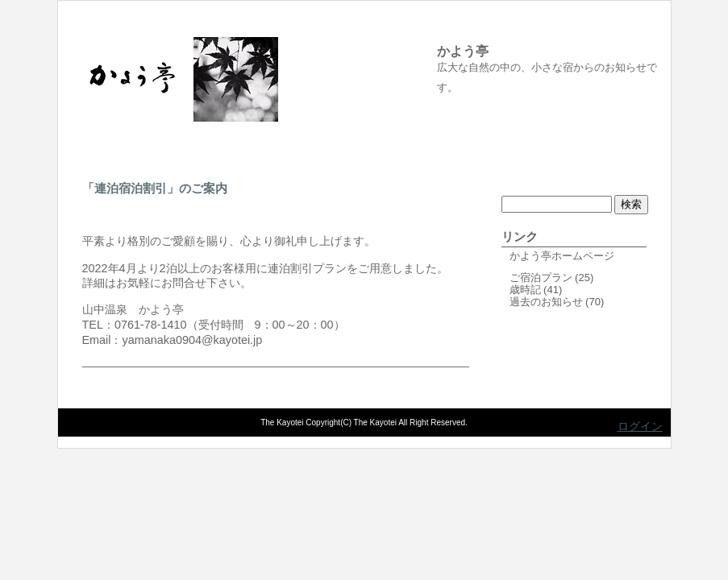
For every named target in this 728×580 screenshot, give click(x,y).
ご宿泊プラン (541, 278)
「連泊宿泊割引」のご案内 (155, 188)
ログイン (640, 426)
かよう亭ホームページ (562, 256)
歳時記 (525, 290)
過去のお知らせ (546, 302)
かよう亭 (463, 51)
